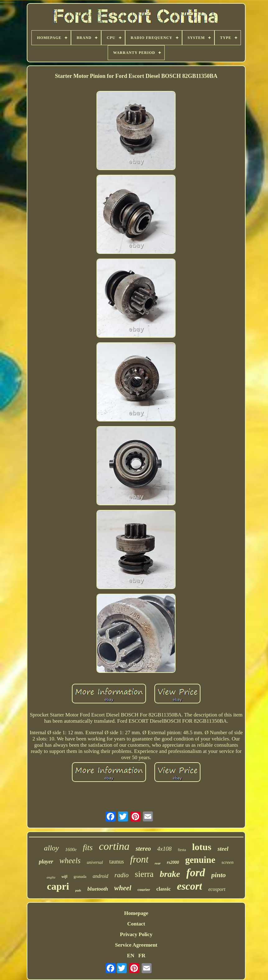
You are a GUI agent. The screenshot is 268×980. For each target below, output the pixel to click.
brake (170, 874)
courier (144, 890)
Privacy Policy (136, 934)
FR (142, 956)
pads (78, 890)
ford (196, 873)
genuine (200, 860)
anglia (51, 877)
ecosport (217, 889)
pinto (219, 875)
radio (122, 875)
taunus (117, 862)
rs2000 (173, 862)
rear (158, 863)
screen (228, 862)
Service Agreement (136, 945)
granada (80, 876)
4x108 (164, 849)
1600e (71, 849)
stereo (143, 849)
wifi (65, 877)
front (139, 859)
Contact (136, 924)
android (101, 876)
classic (163, 889)
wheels (70, 861)
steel (223, 849)
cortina (114, 846)
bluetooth (98, 889)
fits (88, 847)
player (46, 862)
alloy (51, 848)
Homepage (136, 913)
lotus (202, 847)
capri (58, 886)
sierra (144, 874)
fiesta (182, 850)
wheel (123, 888)
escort (190, 886)
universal (95, 862)
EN (131, 956)
